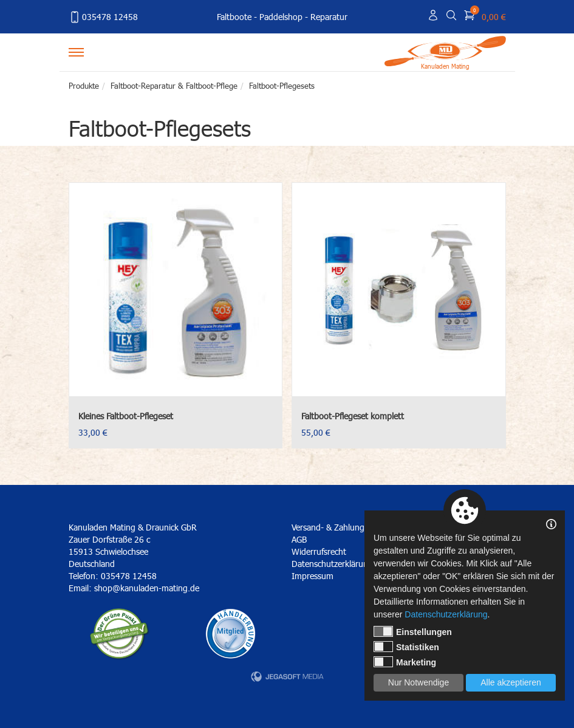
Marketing (405, 662)
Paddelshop (281, 17)
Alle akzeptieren (511, 682)
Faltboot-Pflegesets (282, 86)
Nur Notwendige (419, 682)
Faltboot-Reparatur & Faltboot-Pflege (174, 86)
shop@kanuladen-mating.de (147, 588)
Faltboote (234, 17)
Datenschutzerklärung (446, 614)
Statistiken (406, 647)
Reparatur (329, 17)
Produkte (84, 86)
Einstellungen (413, 631)
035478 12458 (103, 17)
